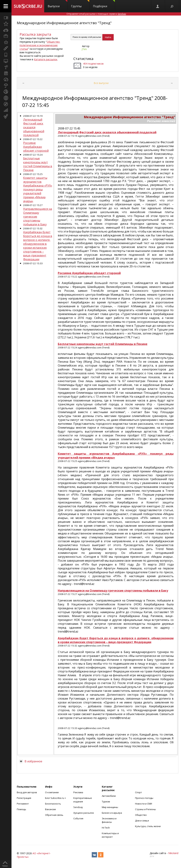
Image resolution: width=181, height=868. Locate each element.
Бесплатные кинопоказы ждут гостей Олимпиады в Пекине (38, 164)
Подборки (104, 4)
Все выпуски (101, 83)
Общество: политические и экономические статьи (40, 45)
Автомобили (109, 796)
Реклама (78, 792)
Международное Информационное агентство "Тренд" (64, 23)
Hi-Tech (106, 828)
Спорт (138, 792)
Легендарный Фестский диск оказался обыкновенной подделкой (34, 127)
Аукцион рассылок (84, 813)
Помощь (21, 809)
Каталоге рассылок (46, 59)
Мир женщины (110, 807)
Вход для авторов (27, 792)
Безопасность (53, 804)
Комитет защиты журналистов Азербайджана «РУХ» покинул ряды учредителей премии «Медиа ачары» (38, 189)
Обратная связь (54, 815)
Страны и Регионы (145, 809)
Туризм (106, 802)
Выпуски (58, 4)
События (78, 818)
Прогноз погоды (144, 798)
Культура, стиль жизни (148, 826)
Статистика (83, 59)
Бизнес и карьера (112, 813)
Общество (141, 815)
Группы (80, 4)
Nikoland (173, 853)
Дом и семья (142, 821)
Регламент (23, 804)
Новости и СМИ (144, 804)
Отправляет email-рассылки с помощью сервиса (96, 14)
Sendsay (78, 807)
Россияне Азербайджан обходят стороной (36, 147)
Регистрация (24, 798)
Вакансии (50, 809)
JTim (84, 49)
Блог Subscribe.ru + (56, 798)
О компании (52, 792)
